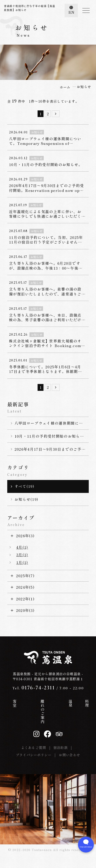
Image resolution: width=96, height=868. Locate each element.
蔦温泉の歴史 (21, 711)
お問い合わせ (70, 755)
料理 (64, 703)
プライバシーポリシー (34, 755)
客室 (32, 703)
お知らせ (75, 707)
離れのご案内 (43, 711)
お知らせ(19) (26, 499)
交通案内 (86, 707)
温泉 (53, 703)
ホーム (10, 705)
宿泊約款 (61, 747)
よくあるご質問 (34, 747)
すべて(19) (24, 486)
